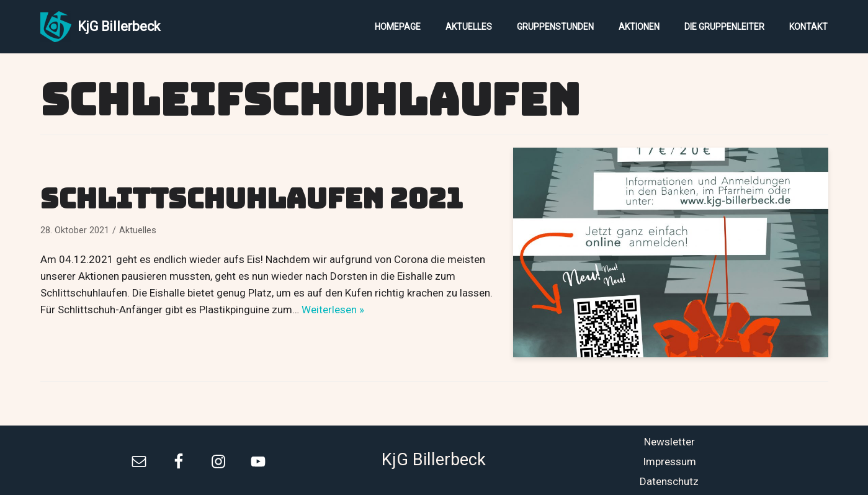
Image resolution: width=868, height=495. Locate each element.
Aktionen (639, 27)
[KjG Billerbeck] (100, 27)
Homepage (398, 27)
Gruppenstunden (555, 27)
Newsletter (669, 442)
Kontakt (808, 27)
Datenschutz (669, 481)
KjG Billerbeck (434, 460)
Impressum (669, 462)
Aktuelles (469, 27)
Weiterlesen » (333, 310)
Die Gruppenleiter (724, 27)
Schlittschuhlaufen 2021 (252, 198)
